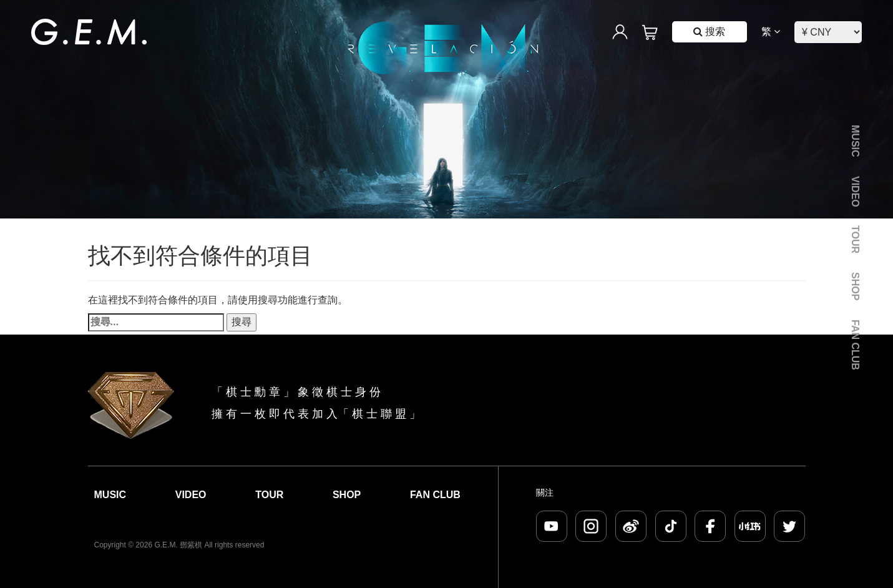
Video (855, 192)
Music (855, 141)
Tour (855, 239)
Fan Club (855, 345)
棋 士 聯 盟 (379, 414)
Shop (855, 286)
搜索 (709, 32)
